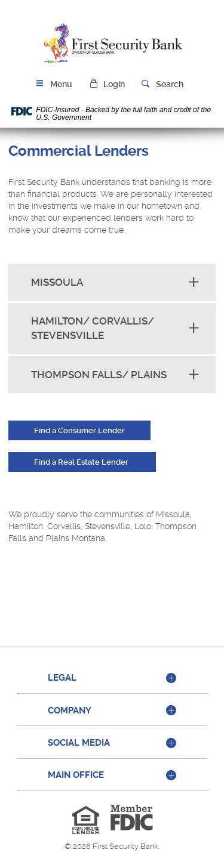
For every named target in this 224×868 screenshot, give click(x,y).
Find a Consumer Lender (79, 430)
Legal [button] (62, 678)
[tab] (112, 679)
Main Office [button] (76, 775)
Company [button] (70, 711)
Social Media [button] (79, 743)
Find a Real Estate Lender (82, 462)
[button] (107, 84)
